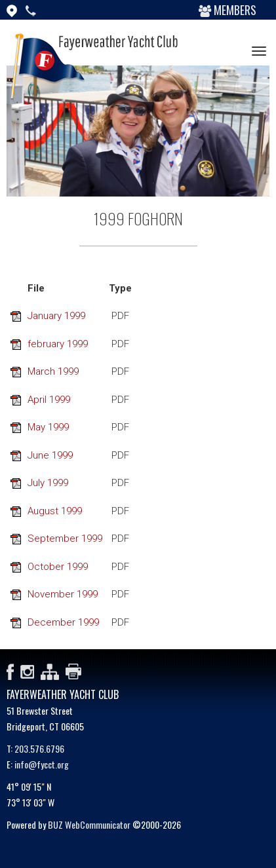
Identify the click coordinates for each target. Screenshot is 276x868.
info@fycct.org (42, 764)
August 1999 (55, 511)
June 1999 (50, 455)
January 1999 (56, 316)
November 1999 (63, 594)
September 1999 (65, 538)
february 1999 (58, 344)
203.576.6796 (39, 748)
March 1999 (53, 371)
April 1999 (49, 400)
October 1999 (58, 567)
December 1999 (63, 622)
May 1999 (48, 427)
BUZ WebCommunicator (89, 824)
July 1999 (48, 483)
